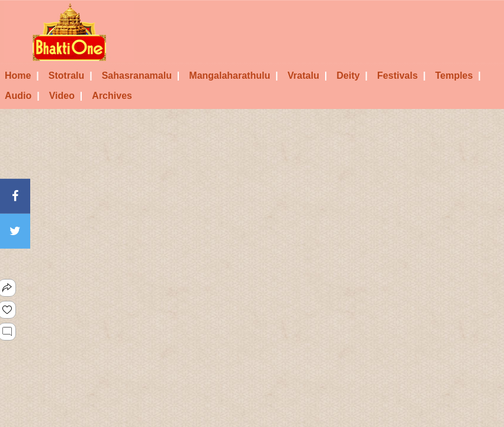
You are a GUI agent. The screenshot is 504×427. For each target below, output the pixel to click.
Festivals (402, 76)
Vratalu (308, 76)
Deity (352, 76)
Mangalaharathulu (233, 76)
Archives (112, 96)
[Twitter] (15, 231)
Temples (458, 76)
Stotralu (70, 76)
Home (22, 76)
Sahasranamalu (141, 76)
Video (66, 96)
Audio (22, 96)
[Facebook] (15, 196)
